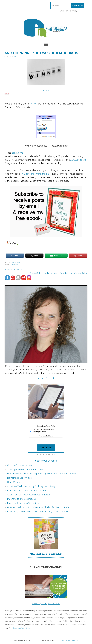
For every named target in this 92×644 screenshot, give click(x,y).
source (46, 90)
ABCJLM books (78, 160)
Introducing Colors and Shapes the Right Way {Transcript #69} (38, 512)
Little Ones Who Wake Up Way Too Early (27, 490)
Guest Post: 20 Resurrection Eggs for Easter (29, 495)
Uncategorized (16, 262)
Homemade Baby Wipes (19, 478)
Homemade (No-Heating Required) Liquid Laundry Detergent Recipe (41, 474)
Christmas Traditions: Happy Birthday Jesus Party (31, 486)
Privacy (74, 11)
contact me (17, 153)
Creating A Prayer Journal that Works (25, 469)
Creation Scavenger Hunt (20, 465)
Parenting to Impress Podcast (22, 499)
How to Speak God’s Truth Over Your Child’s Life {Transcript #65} (39, 507)
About (41, 378)
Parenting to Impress (46, 27)
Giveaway (15, 264)
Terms (67, 11)
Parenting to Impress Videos (46, 604)
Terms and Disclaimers (68, 640)
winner (34, 104)
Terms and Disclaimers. (21, 628)
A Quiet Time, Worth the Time (36, 174)
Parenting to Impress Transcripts (23, 503)
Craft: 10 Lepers (15, 482)
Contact (50, 378)
